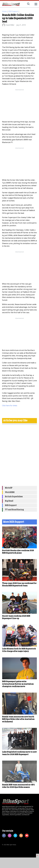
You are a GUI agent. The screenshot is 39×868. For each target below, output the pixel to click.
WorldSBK (10, 492)
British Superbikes (14, 497)
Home (4, 11)
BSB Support (13, 11)
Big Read (9, 501)
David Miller (10, 25)
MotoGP (9, 488)
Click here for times (10, 406)
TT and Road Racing (14, 510)
